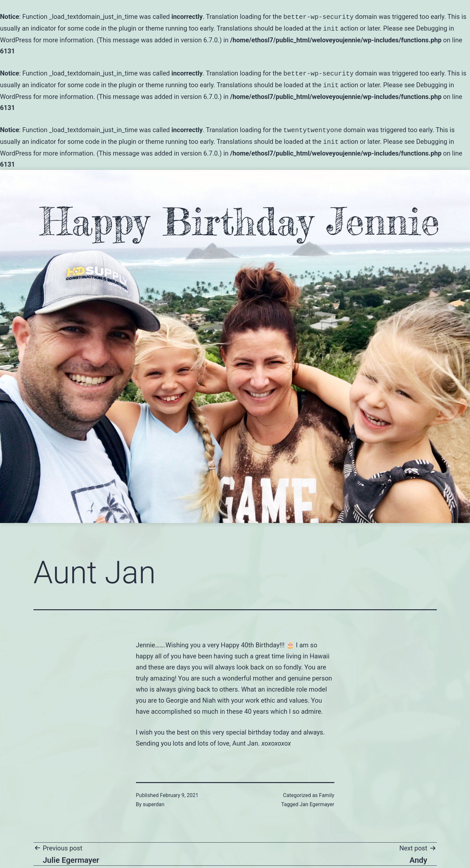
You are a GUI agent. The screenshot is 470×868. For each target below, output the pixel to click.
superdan (154, 800)
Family (327, 791)
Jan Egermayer (317, 800)
